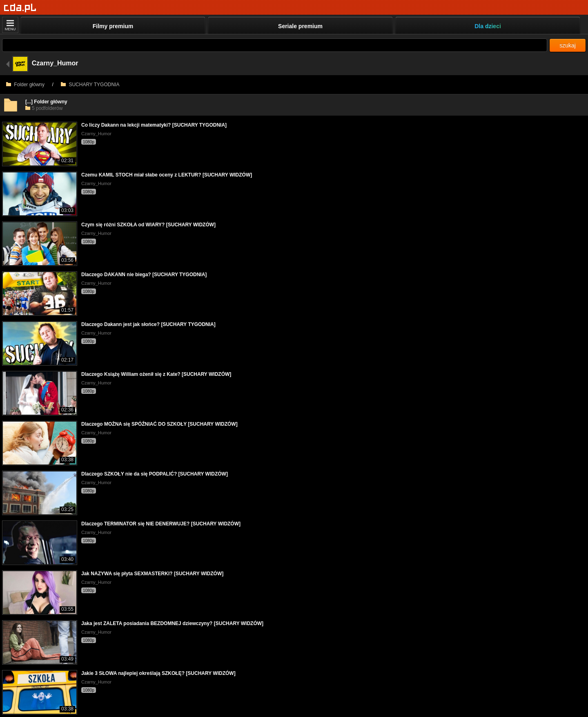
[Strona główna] (20, 8)
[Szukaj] (275, 45)
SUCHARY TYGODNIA (90, 85)
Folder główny (25, 85)
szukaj (568, 45)
